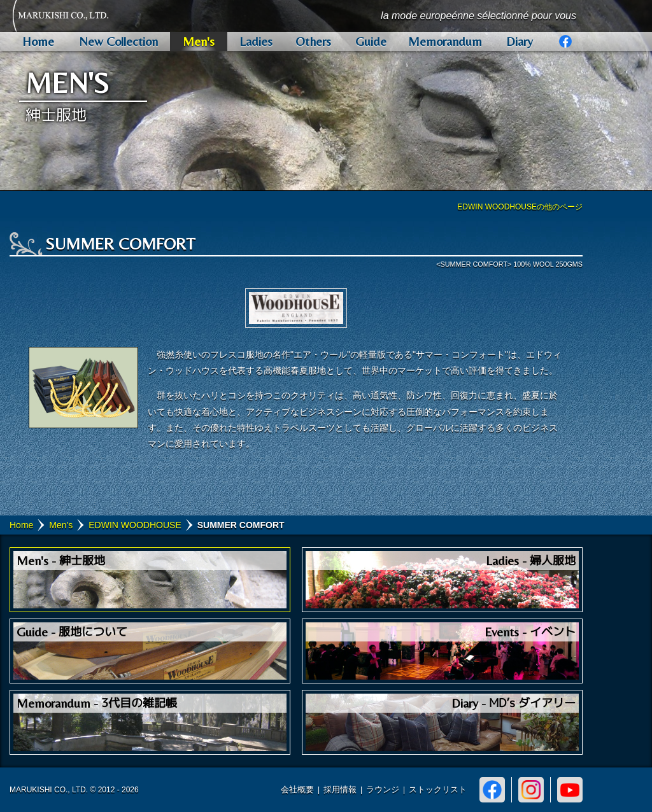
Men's (61, 525)
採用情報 (340, 789)
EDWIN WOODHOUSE (135, 525)
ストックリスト (438, 789)
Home (21, 525)
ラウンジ (383, 789)
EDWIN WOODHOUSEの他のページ (520, 207)
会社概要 (297, 789)
